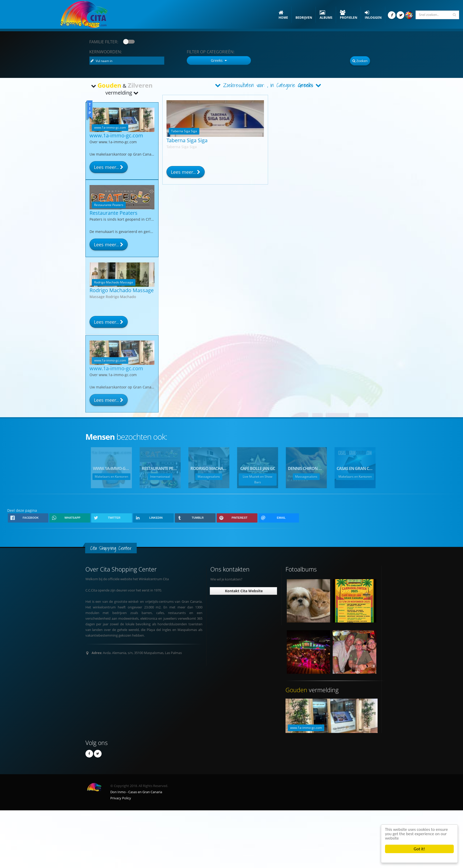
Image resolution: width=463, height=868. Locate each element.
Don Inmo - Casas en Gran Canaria (136, 792)
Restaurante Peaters (114, 213)
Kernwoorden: (106, 52)
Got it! (419, 849)
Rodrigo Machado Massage (122, 290)
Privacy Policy (121, 798)
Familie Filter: (104, 42)
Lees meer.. (186, 172)
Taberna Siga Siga (187, 140)
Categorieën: (211, 52)
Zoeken (360, 61)
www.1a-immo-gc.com (116, 135)
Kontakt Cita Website (243, 591)
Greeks (305, 85)
